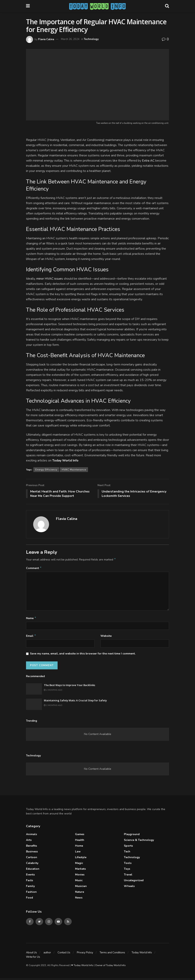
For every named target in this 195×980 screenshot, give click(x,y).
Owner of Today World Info (110, 967)
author (47, 955)
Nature (80, 894)
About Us (31, 955)
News (79, 900)
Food (29, 900)
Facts (29, 882)
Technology (91, 39)
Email (31, 638)
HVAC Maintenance (74, 470)
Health (80, 842)
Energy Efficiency (46, 470)
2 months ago (53, 692)
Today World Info (142, 955)
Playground (132, 836)
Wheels (129, 888)
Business (32, 854)
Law (78, 854)
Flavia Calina (46, 39)
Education (33, 871)
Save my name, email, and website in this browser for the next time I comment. (83, 656)
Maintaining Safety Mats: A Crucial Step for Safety (75, 702)
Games (80, 836)
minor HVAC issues (50, 279)
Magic (79, 865)
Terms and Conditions (112, 955)
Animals (31, 836)
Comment (34, 569)
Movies (80, 877)
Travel (128, 877)
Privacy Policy (85, 955)
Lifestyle (81, 859)
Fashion (31, 894)
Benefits (31, 848)
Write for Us (33, 959)
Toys (127, 871)
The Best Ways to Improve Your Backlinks (70, 687)
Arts (29, 842)
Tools (128, 865)
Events (30, 877)
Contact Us (64, 955)
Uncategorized (134, 882)
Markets (80, 871)
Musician (81, 888)
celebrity (32, 865)
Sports (128, 848)
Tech (127, 854)
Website (106, 637)
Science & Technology (139, 842)
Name (31, 619)
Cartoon (32, 859)
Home (79, 848)
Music (79, 882)
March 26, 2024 (70, 39)
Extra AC (148, 161)
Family (30, 888)
